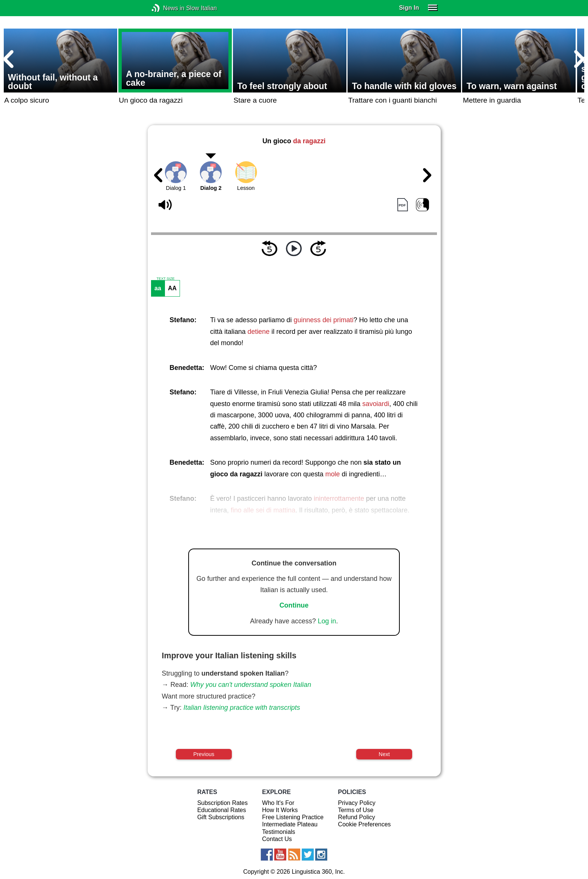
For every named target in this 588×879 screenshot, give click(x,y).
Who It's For (278, 803)
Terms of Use (356, 810)
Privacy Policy (357, 803)
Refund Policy (357, 817)
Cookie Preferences (365, 824)
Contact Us (277, 839)
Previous (204, 754)
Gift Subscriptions (221, 817)
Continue (294, 605)
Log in (327, 621)
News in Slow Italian (167, 8)
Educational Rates (222, 810)
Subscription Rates (222, 803)
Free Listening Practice (293, 817)
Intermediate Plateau (290, 824)
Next (384, 754)
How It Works (280, 810)
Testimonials (279, 832)
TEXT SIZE (165, 279)
